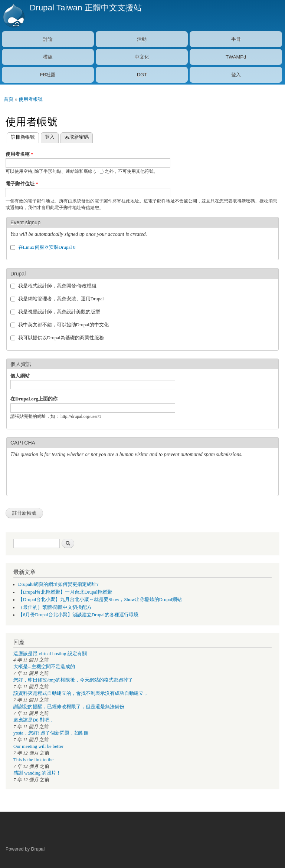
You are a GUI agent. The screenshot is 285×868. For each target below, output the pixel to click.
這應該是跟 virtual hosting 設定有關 (50, 654)
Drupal (38, 849)
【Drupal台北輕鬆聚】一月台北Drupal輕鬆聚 (65, 592)
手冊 (236, 39)
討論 (48, 39)
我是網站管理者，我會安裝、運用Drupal (61, 299)
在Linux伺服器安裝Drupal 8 (47, 247)
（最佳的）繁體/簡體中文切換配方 (55, 607)
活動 (142, 39)
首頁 (9, 99)
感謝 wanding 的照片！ (37, 773)
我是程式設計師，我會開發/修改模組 (58, 286)
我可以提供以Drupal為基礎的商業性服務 (61, 338)
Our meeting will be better (38, 746)
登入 (236, 75)
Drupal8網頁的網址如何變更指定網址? (58, 584)
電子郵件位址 (22, 184)
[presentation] (67, 478)
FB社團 (48, 75)
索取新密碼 (77, 137)
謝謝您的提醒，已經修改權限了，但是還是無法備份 (69, 707)
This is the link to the (33, 760)
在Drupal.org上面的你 (34, 399)
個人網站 (20, 376)
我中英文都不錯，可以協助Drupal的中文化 (63, 325)
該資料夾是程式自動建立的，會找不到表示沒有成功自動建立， (81, 693)
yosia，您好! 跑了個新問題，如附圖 (51, 733)
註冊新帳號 (21, 136)
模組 (48, 57)
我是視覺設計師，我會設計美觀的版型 (59, 312)
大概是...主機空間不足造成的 (44, 667)
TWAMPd (236, 57)
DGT (142, 75)
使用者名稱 (19, 154)
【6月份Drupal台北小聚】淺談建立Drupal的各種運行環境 (78, 615)
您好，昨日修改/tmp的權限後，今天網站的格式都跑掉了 (73, 680)
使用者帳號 (31, 99)
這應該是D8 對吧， (34, 720)
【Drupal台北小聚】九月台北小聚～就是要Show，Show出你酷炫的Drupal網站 (100, 600)
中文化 (142, 57)
